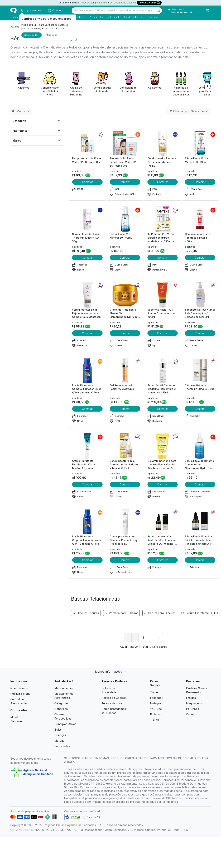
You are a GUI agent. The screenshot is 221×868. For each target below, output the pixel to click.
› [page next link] (152, 637)
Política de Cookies (114, 698)
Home (17, 27)
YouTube (156, 709)
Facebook (157, 698)
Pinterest (156, 714)
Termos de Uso (112, 703)
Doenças (60, 735)
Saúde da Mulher (133, 17)
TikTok (154, 720)
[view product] (87, 144)
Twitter (155, 692)
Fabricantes (62, 746)
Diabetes (80, 17)
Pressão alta (96, 17)
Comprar (87, 182)
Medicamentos (64, 688)
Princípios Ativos (65, 724)
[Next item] (208, 86)
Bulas (58, 730)
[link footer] (73, 817)
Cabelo (191, 714)
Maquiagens (194, 703)
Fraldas (191, 698)
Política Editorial (21, 694)
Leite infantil (113, 17)
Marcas (59, 741)
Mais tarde (52, 35)
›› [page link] (159, 638)
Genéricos (152, 17)
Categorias (61, 703)
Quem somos (19, 688)
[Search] (158, 11)
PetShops (193, 709)
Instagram (157, 703)
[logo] (13, 11)
